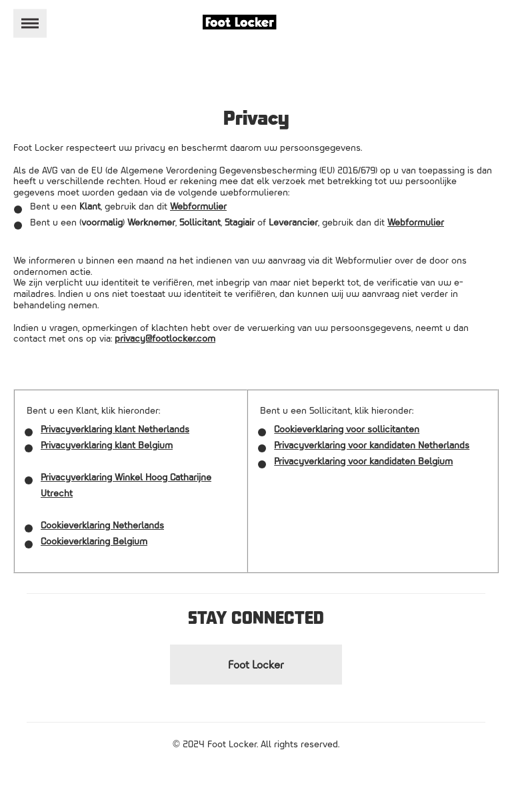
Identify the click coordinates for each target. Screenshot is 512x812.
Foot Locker (256, 665)
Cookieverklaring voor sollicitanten (347, 429)
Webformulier (198, 206)
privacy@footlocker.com (165, 338)
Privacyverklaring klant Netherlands (115, 429)
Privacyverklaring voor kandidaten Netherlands (372, 445)
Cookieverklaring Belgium (94, 541)
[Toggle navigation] (30, 24)
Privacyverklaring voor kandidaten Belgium (363, 461)
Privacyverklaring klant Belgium (107, 445)
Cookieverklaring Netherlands (102, 525)
